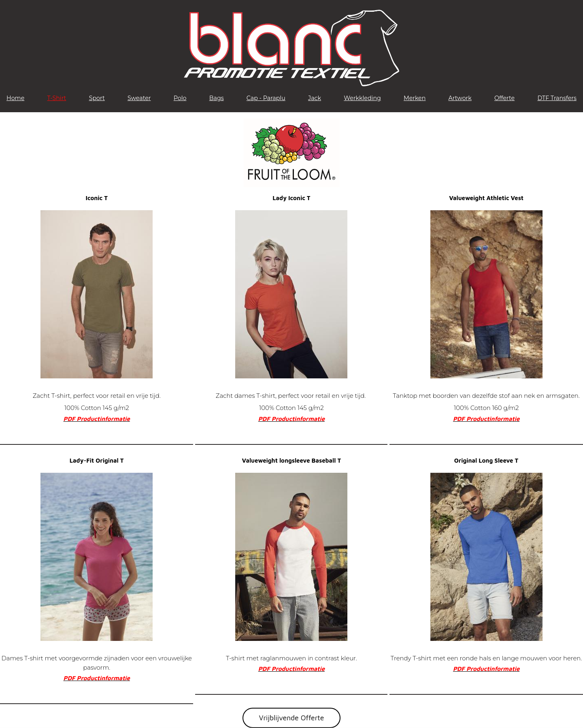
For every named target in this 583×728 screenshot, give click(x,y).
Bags (217, 98)
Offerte (504, 98)
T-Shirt (57, 98)
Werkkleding (362, 98)
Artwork (460, 98)
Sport (97, 98)
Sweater (139, 98)
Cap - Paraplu (266, 98)
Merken (415, 98)
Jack (315, 98)
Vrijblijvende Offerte (292, 718)
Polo (180, 98)
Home (15, 98)
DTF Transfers (557, 98)
